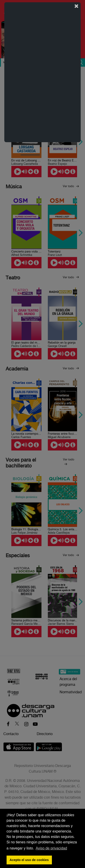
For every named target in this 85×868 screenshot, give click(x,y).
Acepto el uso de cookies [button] (29, 860)
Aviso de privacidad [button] (51, 848)
